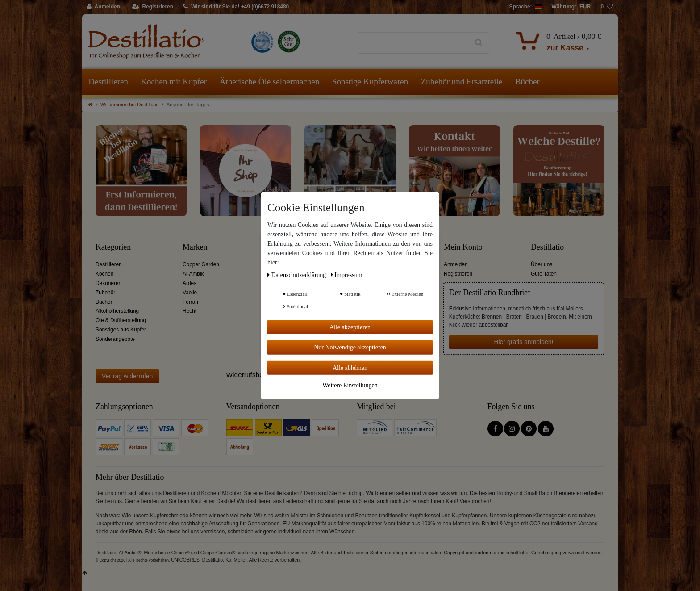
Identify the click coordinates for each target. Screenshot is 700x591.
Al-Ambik (193, 274)
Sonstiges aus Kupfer (121, 330)
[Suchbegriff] (414, 43)
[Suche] (479, 43)
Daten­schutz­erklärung (298, 275)
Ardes (190, 283)
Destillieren (108, 82)
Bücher (527, 82)
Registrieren (458, 274)
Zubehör (105, 293)
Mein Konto (463, 247)
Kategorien (113, 247)
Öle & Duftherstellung (121, 320)
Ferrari (190, 302)
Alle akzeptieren (350, 327)
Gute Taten (544, 274)
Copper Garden (201, 264)
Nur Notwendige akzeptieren (350, 347)
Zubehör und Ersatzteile (462, 82)
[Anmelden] (104, 7)
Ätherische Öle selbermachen (270, 82)
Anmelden (456, 264)
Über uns (542, 264)
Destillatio (547, 247)
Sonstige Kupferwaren (370, 82)
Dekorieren (108, 283)
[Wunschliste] (607, 7)
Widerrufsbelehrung (256, 375)
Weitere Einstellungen (350, 385)
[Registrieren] (153, 7)
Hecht (190, 311)
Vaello (190, 293)
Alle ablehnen (350, 367)
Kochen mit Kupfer (174, 82)
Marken (195, 247)
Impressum (347, 275)
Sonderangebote (115, 339)
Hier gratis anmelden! (523, 342)
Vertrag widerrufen (127, 376)
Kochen (104, 274)
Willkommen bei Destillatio (130, 105)
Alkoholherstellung (117, 311)
